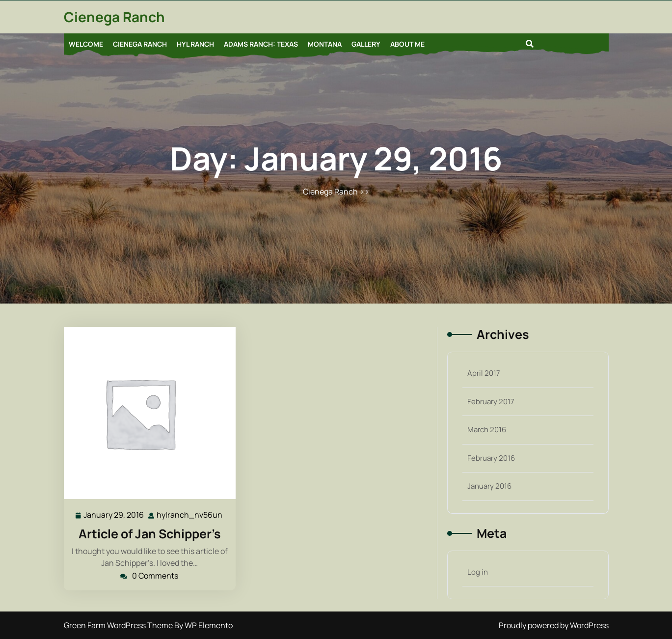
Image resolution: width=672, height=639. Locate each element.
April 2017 (484, 373)
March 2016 (487, 430)
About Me (407, 44)
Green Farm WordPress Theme (119, 625)
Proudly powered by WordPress (554, 625)
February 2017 (491, 402)
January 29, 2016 (114, 515)
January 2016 (489, 486)
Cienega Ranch (114, 17)
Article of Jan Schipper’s (150, 534)
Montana (325, 44)
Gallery (366, 44)
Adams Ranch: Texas (261, 44)
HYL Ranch (195, 44)
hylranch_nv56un (190, 514)
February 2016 (491, 458)
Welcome (86, 44)
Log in (478, 572)
